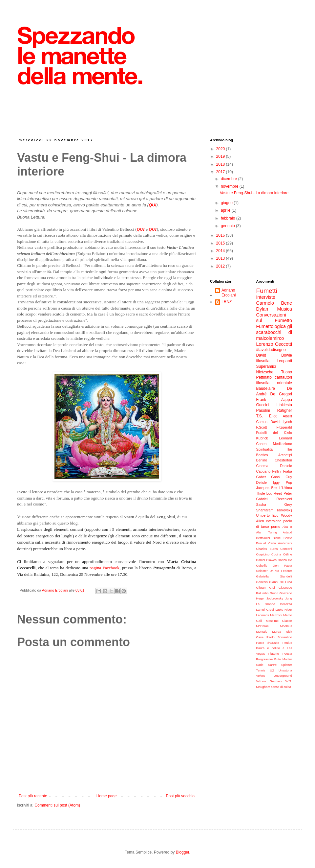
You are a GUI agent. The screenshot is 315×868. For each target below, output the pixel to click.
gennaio (228, 226)
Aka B (287, 527)
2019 (221, 156)
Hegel (260, 598)
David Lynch (281, 422)
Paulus (287, 643)
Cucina (276, 554)
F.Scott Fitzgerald (274, 427)
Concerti (286, 549)
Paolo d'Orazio (268, 643)
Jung (289, 598)
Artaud (287, 532)
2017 (221, 172)
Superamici (266, 366)
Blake (277, 538)
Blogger (183, 852)
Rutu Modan (283, 659)
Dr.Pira (274, 571)
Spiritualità (264, 449)
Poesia (287, 654)
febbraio (229, 218)
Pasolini (263, 411)
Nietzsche (265, 372)
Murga (276, 632)
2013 (221, 258)
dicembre (230, 179)
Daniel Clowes (266, 560)
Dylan (262, 309)
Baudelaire (266, 388)
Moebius (286, 626)
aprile (226, 210)
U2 (272, 670)
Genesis (262, 582)
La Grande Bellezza (274, 604)
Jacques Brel (267, 488)
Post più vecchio (180, 796)
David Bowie (274, 355)
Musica (284, 309)
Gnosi (276, 477)
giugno (227, 203)
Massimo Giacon (279, 621)
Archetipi (285, 455)
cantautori (283, 377)
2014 (221, 251)
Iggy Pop (283, 482)
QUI (141, 229)
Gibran (261, 587)
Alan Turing (267, 532)
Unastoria (285, 670)
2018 (221, 164)
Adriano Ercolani (229, 293)
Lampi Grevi (265, 610)
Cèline (288, 554)
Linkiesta (284, 405)
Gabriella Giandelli (274, 576)
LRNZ (227, 302)
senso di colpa (281, 687)
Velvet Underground (274, 676)
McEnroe (262, 626)
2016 (221, 235)
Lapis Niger (284, 610)
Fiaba (288, 471)
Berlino (262, 460)
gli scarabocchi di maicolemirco (274, 332)
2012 (221, 266)
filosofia (263, 361)
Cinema (262, 466)
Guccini (263, 405)
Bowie (288, 538)
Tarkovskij (284, 510)
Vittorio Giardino (269, 681)
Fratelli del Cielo (274, 433)
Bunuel (261, 543)
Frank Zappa (274, 400)
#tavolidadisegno (271, 350)
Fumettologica (271, 326)
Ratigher (285, 411)
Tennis (261, 670)
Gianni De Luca (281, 582)
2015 (221, 243)
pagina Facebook (105, 568)
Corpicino (263, 554)
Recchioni (284, 499)
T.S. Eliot (267, 416)
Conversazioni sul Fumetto (274, 318)
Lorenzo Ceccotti (274, 344)
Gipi (272, 587)
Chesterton (283, 460)
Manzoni (276, 615)
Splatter (287, 665)
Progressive (265, 659)
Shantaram (265, 510)
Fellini (277, 471)
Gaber (261, 477)
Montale (262, 632)
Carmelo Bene (274, 303)
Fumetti (267, 291)
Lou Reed (274, 493)
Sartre (272, 665)
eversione (274, 521)
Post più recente (33, 796)
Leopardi (284, 361)
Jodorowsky (275, 598)
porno (276, 527)
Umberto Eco (267, 515)
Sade (260, 665)
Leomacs (263, 615)
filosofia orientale (274, 383)
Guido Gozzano (281, 593)
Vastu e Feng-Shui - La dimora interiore (254, 193)
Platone (274, 654)
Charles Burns (267, 549)
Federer (286, 571)
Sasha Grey (274, 504)
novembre (230, 186)
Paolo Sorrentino (279, 637)
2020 (221, 149)
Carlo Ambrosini (280, 543)
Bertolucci (263, 538)
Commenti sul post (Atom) (57, 805)
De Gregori (281, 394)
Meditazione (283, 444)
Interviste (266, 297)
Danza (282, 560)
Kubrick (262, 438)
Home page (107, 796)
